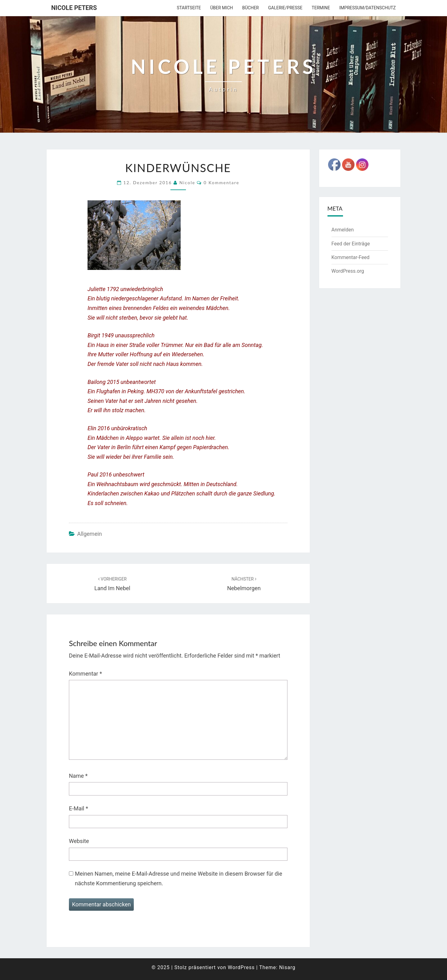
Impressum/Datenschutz (368, 8)
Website (79, 841)
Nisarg (287, 967)
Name (78, 776)
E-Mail (79, 808)
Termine (321, 8)
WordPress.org (348, 271)
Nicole (187, 182)
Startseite (189, 8)
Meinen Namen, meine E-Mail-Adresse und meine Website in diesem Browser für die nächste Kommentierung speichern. (178, 878)
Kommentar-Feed (351, 257)
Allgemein (89, 534)
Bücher (250, 8)
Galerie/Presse (285, 8)
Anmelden (343, 230)
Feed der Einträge (351, 244)
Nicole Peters (74, 8)
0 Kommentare (221, 182)
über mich (221, 8)
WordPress (241, 967)
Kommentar (85, 674)
